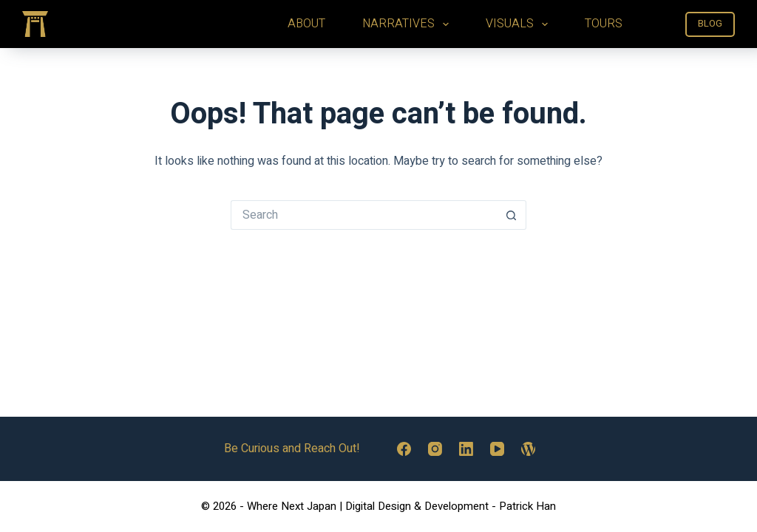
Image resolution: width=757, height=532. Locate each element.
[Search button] (512, 215)
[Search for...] (364, 215)
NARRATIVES (408, 24)
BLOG (710, 23)
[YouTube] (497, 449)
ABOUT (306, 24)
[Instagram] (435, 449)
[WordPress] (528, 449)
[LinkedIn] (466, 449)
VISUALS (520, 24)
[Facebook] (404, 449)
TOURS (604, 24)
